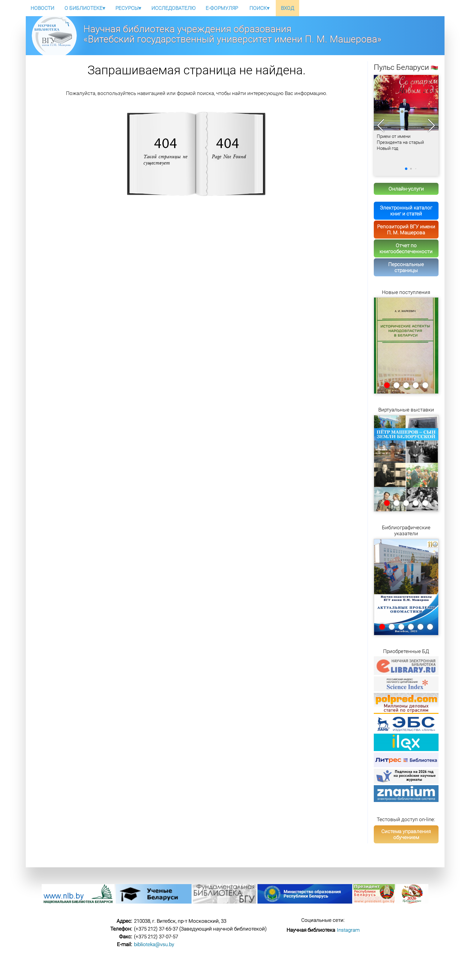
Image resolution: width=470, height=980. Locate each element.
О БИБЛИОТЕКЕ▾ (85, 8)
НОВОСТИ (42, 8)
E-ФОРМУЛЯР (222, 8)
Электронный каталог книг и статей (406, 211)
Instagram (348, 930)
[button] (431, 126)
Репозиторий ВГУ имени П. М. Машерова (406, 230)
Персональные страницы (406, 267)
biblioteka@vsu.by (154, 944)
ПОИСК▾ (259, 8)
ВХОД (287, 8)
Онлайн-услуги (406, 189)
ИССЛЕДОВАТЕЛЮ (173, 8)
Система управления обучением (406, 834)
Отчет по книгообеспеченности (406, 248)
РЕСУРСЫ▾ (128, 8)
